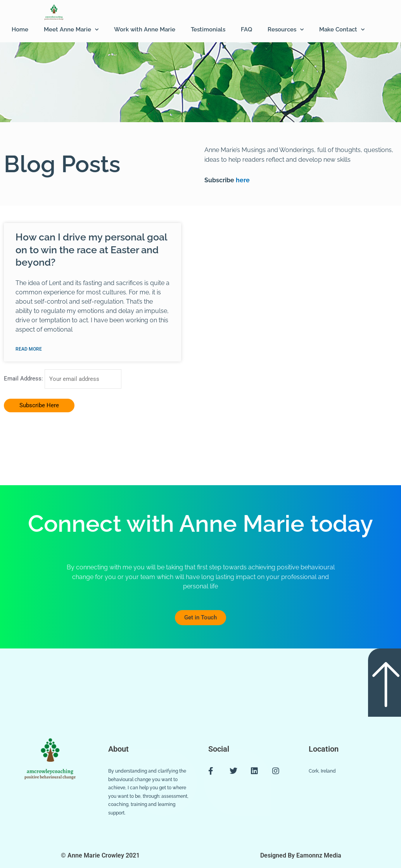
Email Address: (24, 379)
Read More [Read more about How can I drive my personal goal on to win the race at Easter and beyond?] (29, 349)
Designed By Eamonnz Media (301, 855)
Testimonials (208, 29)
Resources (286, 30)
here (242, 180)
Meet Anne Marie (71, 30)
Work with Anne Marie (145, 29)
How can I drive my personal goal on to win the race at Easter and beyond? (91, 250)
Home (20, 29)
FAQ (246, 29)
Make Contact (342, 30)
